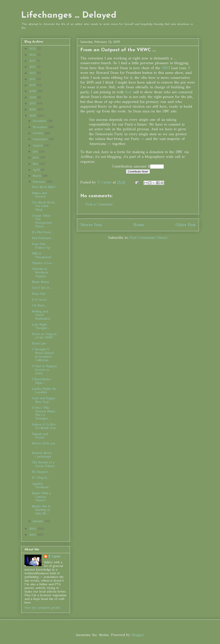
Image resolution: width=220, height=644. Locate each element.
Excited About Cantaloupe (42, 455)
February (40, 182)
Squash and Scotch (40, 436)
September (41, 139)
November (40, 127)
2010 (33, 85)
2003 (33, 535)
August (38, 145)
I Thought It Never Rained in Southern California (43, 355)
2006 (33, 109)
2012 (33, 73)
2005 (33, 116)
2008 (33, 97)
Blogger (138, 635)
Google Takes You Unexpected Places (42, 221)
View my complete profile (42, 608)
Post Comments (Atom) (149, 238)
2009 (33, 91)
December (40, 121)
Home (139, 225)
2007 (33, 103)
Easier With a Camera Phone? (41, 497)
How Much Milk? (44, 187)
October (39, 133)
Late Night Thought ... (41, 326)
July (36, 151)
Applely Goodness (40, 486)
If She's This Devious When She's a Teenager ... (44, 413)
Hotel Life (39, 344)
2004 (33, 529)
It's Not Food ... (43, 232)
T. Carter (54, 556)
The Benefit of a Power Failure (43, 464)
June (36, 158)
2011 (33, 79)
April (37, 170)
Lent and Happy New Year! (44, 400)
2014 (33, 61)
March (37, 176)
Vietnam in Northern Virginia (40, 272)
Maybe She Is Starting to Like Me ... (41, 510)
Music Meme (41, 282)
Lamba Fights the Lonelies (44, 391)
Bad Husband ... (43, 238)
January (39, 521)
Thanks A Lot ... (43, 263)
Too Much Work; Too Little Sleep (44, 206)
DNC (165, 68)
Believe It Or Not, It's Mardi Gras (44, 426)
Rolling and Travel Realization (41, 315)
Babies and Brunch (39, 195)
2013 (33, 67)
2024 (33, 49)
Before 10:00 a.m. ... (44, 445)
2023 (33, 55)
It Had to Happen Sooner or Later (44, 370)
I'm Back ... (40, 305)
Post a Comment (99, 204)
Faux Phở (39, 294)
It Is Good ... (40, 300)
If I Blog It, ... (41, 478)
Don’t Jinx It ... (42, 288)
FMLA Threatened (41, 255)
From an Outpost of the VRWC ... (44, 336)
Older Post (186, 225)
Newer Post (91, 225)
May (36, 164)
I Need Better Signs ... (41, 381)
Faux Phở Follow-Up (41, 246)
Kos (128, 92)
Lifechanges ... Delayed (69, 16)
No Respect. (40, 472)
